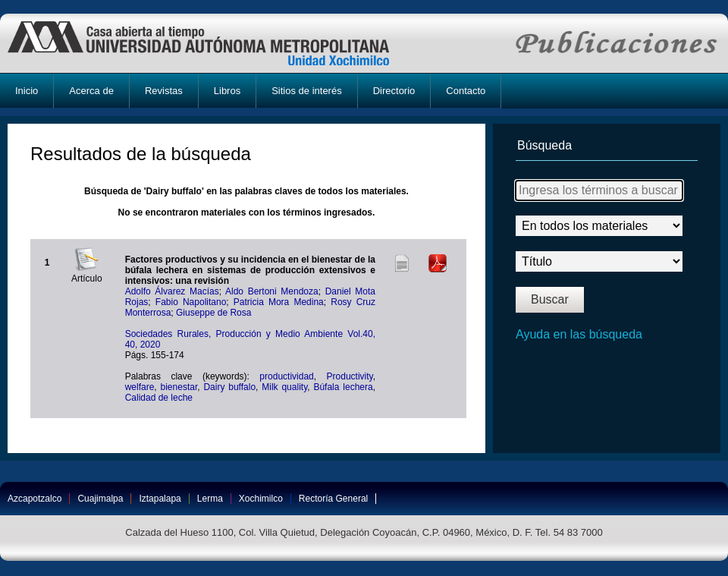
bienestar (179, 387)
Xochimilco (261, 499)
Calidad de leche (159, 398)
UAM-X (213, 43)
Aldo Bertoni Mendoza (272, 291)
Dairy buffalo (229, 387)
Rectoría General (333, 499)
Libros (227, 91)
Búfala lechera (343, 387)
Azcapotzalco (35, 499)
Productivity (350, 376)
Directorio (394, 91)
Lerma (210, 499)
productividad (286, 376)
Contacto (466, 91)
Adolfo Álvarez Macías (172, 291)
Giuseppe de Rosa (213, 313)
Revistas (164, 91)
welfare (140, 387)
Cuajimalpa (100, 499)
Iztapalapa (160, 499)
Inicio (27, 91)
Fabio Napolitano (191, 302)
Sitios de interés (307, 91)
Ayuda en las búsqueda (579, 334)
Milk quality (284, 387)
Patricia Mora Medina (279, 302)
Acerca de (91, 91)
